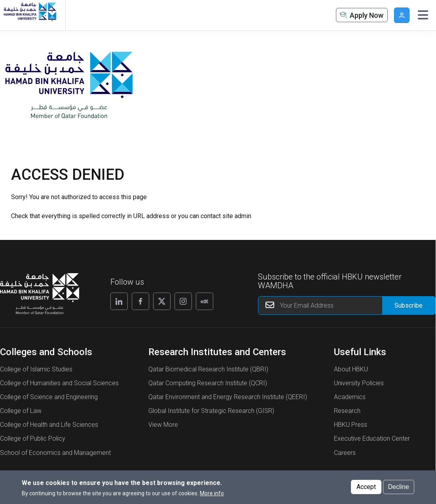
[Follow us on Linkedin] (119, 301)
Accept (366, 487)
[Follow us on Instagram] (183, 301)
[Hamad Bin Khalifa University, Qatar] (30, 15)
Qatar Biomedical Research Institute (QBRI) (208, 369)
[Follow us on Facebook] (140, 301)
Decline (399, 487)
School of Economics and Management (55, 453)
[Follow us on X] (162, 301)
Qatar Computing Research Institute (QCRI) (208, 383)
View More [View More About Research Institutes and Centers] (163, 425)
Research (347, 411)
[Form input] (409, 305)
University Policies (359, 383)
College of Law (21, 411)
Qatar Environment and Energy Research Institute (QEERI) (228, 397)
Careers (345, 453)
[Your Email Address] (347, 305)
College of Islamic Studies (36, 369)
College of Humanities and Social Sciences (59, 383)
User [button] (402, 15)
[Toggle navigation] (423, 15)
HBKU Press (351, 425)
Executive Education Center (372, 438)
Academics (350, 397)
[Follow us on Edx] (205, 301)
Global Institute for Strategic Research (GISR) (211, 411)
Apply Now (361, 16)
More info (212, 494)
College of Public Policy (33, 438)
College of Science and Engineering (49, 397)
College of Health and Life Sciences (49, 425)
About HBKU (351, 369)
